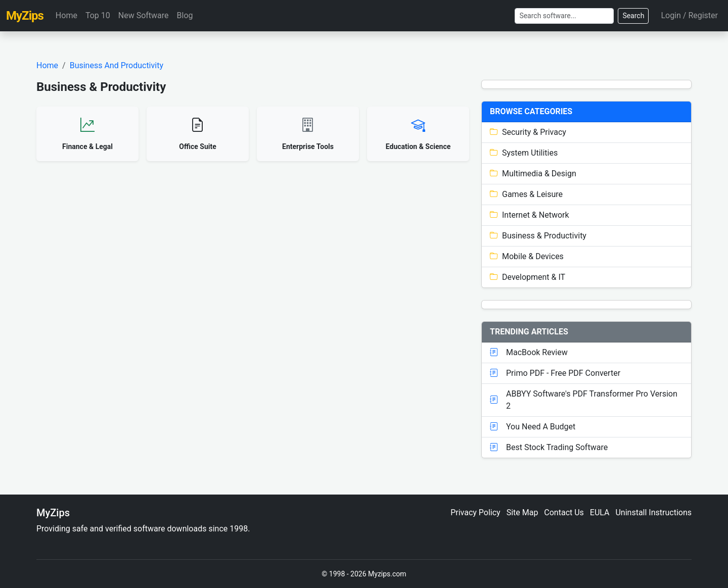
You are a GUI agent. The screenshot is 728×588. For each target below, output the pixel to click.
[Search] (564, 16)
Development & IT (528, 277)
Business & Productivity (538, 236)
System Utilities (524, 153)
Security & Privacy (528, 132)
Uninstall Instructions (653, 512)
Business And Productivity (117, 65)
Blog (185, 15)
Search (633, 16)
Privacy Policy (475, 512)
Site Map (522, 512)
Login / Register (689, 15)
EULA (600, 512)
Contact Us (564, 512)
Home (66, 15)
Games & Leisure (526, 194)
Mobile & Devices (527, 256)
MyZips (25, 16)
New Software (144, 15)
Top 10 (98, 15)
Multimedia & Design (533, 174)
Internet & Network (530, 215)
